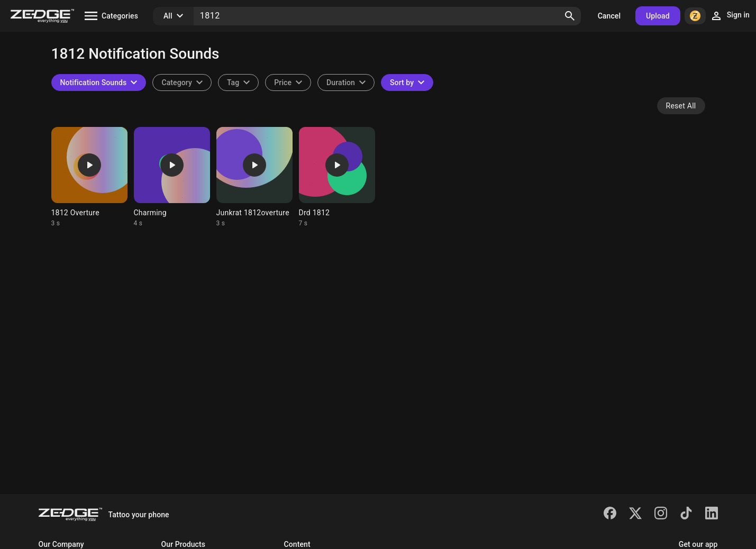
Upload (658, 16)
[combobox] (238, 83)
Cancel (609, 16)
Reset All (681, 106)
